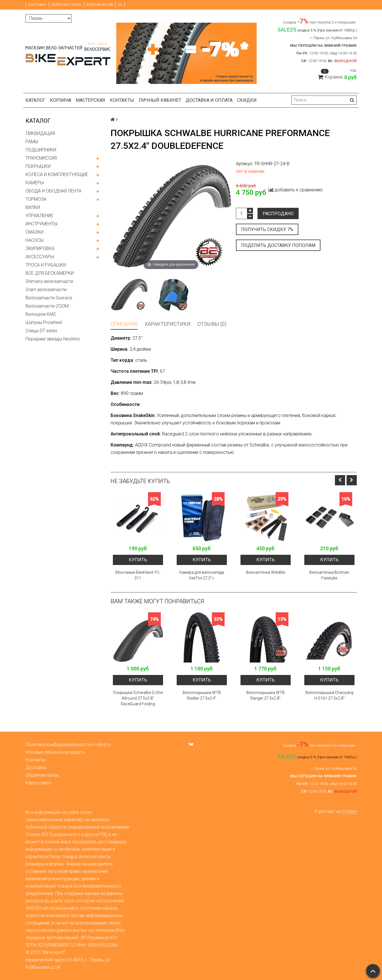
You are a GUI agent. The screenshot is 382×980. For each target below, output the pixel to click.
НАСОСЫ (34, 240)
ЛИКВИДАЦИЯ (40, 133)
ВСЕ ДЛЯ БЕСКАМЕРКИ (50, 273)
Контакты (122, 100)
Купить (138, 560)
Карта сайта (38, 783)
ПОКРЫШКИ (38, 166)
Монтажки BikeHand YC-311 (138, 575)
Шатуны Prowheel (44, 322)
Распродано (278, 214)
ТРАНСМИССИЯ (41, 158)
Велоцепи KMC (41, 314)
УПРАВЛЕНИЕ (39, 216)
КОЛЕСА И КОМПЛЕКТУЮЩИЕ (57, 174)
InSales (349, 811)
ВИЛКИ (33, 207)
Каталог (35, 100)
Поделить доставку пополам (278, 245)
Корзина (61, 100)
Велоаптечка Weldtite (266, 572)
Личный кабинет (160, 100)
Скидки (247, 100)
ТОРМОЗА (36, 199)
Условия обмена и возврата (55, 752)
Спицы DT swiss (41, 331)
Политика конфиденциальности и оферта (68, 745)
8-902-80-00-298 (100, 5)
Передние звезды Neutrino (53, 339)
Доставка (37, 5)
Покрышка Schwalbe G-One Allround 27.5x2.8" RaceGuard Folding (138, 698)
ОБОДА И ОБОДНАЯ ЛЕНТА (53, 191)
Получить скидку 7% (267, 229)
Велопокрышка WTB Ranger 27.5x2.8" (266, 695)
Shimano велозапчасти (49, 281)
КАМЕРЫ (35, 183)
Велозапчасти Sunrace (49, 298)
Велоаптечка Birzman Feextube (329, 575)
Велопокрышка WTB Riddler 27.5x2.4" (202, 695)
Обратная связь (67, 5)
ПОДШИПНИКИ (41, 150)
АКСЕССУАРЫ (40, 257)
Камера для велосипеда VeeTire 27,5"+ (202, 575)
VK (120, 5)
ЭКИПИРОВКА (40, 248)
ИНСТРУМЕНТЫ (41, 224)
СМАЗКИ (34, 232)
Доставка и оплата (209, 100)
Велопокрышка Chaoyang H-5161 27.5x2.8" (329, 695)
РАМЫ (32, 142)
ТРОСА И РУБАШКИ (46, 265)
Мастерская (90, 100)
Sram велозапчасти (46, 290)
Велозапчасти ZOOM (47, 306)
